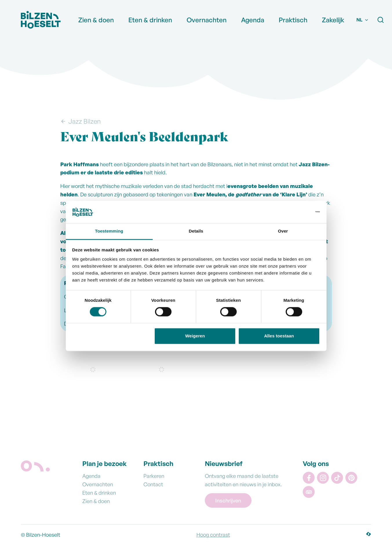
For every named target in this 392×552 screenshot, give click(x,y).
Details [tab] (196, 231)
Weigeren (195, 336)
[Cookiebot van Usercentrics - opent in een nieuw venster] (295, 212)
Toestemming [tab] (109, 231)
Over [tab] (283, 231)
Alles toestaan (279, 336)
